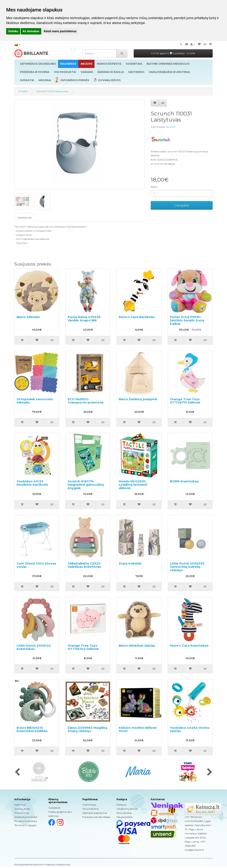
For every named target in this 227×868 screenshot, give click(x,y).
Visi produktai (91, 809)
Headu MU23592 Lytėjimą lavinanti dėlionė (133, 485)
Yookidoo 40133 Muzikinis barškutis (32, 483)
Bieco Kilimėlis (28, 317)
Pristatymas (22, 813)
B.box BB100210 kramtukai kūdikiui (32, 729)
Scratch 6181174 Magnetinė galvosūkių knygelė (86, 485)
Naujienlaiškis (124, 817)
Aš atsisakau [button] (31, 31)
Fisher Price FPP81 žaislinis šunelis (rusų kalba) (187, 320)
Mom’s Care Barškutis (137, 317)
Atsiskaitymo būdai (26, 817)
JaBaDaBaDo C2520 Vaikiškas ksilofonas (84, 565)
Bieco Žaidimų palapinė (138, 399)
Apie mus (20, 805)
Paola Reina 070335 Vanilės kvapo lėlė (84, 319)
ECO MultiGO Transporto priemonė (86, 401)
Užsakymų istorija (127, 809)
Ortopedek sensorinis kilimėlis (35, 401)
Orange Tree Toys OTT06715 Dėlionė (185, 401)
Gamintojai (89, 805)
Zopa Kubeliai (130, 563)
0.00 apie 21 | (173, 53)
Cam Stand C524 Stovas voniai (37, 565)
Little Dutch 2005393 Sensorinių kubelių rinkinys (187, 567)
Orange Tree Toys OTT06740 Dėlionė (83, 647)
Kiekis (154, 187)
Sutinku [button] (13, 31)
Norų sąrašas (124, 813)
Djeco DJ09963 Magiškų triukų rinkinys (87, 729)
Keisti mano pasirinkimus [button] (60, 31)
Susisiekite (54, 808)
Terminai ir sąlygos (25, 825)
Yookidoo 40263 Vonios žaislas (190, 729)
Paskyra (121, 805)
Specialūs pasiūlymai (95, 813)
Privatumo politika (26, 821)
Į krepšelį (182, 205)
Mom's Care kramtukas (189, 646)
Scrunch (171, 127)
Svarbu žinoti (22, 809)
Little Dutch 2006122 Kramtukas (34, 647)
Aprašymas (25, 218)
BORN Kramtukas (184, 481)
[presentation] (17, 772)
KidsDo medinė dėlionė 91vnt (138, 729)
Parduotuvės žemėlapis (96, 817)
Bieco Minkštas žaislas (137, 646)
